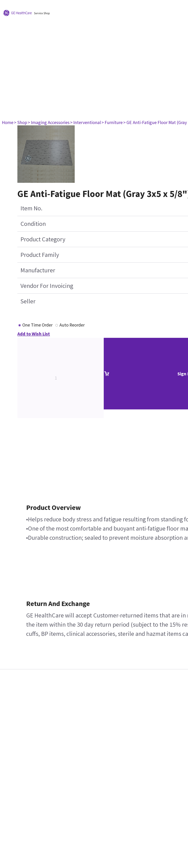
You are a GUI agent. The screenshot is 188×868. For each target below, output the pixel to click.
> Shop (21, 122)
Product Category (43, 239)
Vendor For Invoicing (47, 286)
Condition (33, 224)
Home (8, 122)
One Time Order (37, 325)
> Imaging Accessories (49, 122)
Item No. (31, 208)
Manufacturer (38, 270)
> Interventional (85, 122)
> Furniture (112, 122)
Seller (28, 301)
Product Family (40, 255)
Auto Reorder (72, 325)
